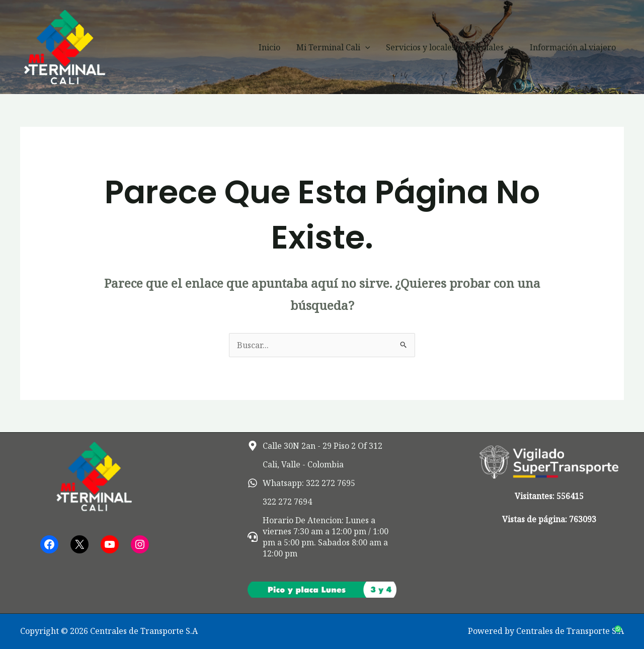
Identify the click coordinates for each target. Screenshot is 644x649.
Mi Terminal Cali (333, 47)
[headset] (322, 537)
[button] (365, 47)
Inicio (269, 47)
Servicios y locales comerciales (450, 47)
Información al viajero (573, 47)
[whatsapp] (301, 483)
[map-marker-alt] (315, 446)
